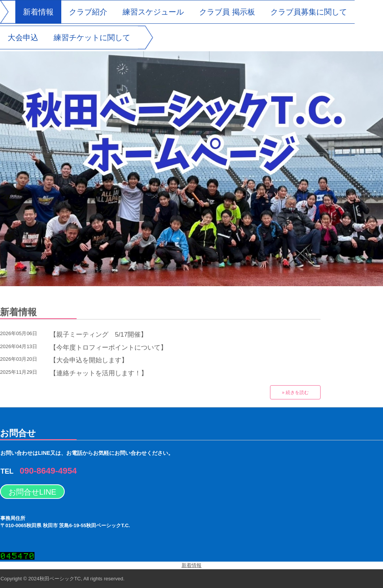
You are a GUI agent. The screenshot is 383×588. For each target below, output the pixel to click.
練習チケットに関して (92, 37)
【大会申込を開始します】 (89, 360)
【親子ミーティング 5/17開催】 (98, 335)
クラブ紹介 (88, 12)
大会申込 (23, 37)
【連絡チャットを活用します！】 (99, 373)
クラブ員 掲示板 (227, 12)
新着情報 (38, 12)
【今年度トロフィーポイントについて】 (108, 348)
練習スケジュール (153, 12)
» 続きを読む (295, 393)
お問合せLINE (32, 492)
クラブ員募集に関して (309, 12)
